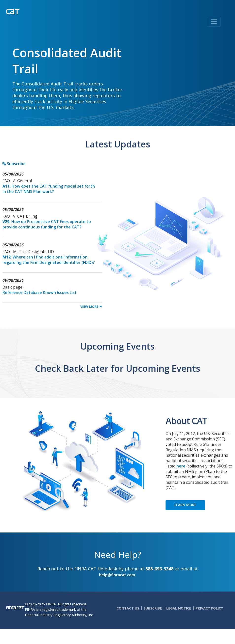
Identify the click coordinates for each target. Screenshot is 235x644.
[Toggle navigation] (214, 22)
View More (89, 306)
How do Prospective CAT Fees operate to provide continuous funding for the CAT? (47, 224)
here (181, 466)
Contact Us (128, 608)
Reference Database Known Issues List (40, 292)
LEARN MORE (185, 505)
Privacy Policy (209, 608)
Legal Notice (179, 608)
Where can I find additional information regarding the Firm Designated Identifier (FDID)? (49, 260)
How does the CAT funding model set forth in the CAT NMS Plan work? (49, 189)
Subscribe (14, 164)
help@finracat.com (117, 575)
